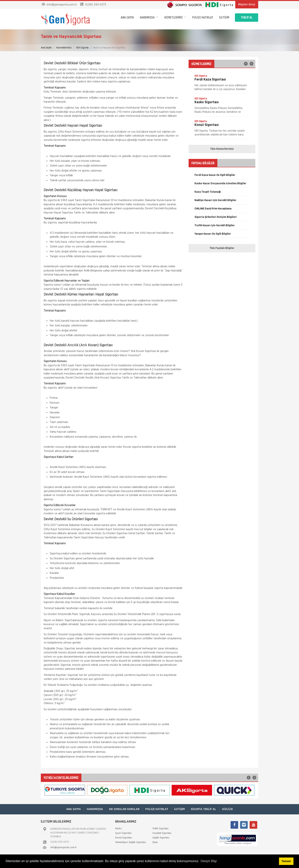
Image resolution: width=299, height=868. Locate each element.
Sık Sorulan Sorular (124, 809)
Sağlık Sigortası (161, 838)
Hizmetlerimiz (64, 48)
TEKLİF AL (247, 18)
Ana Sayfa (46, 48)
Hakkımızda (149, 17)
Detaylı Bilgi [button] (209, 861)
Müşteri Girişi (247, 5)
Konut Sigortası (124, 838)
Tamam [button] (286, 861)
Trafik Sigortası (160, 829)
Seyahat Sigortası (162, 833)
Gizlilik (227, 809)
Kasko (119, 829)
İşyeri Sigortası (123, 833)
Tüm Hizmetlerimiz (222, 149)
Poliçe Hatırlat (203, 18)
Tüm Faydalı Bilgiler (222, 248)
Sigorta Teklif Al (203, 809)
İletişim (224, 18)
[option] (222, 84)
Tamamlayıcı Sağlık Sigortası (131, 842)
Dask (155, 842)
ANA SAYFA (127, 18)
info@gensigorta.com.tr (63, 847)
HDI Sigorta (82, 48)
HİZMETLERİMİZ (175, 17)
